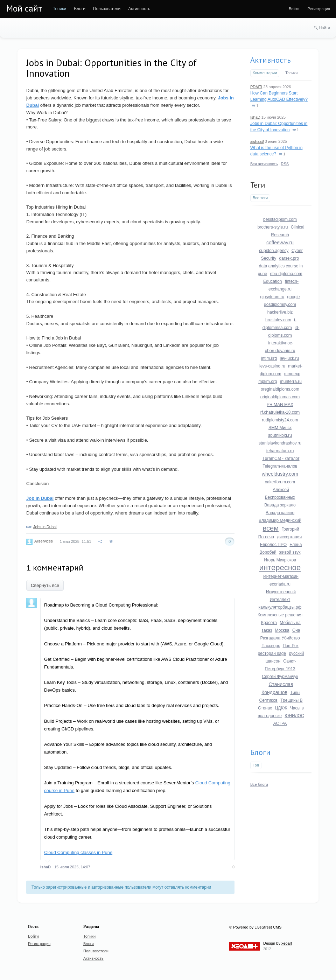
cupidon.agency (274, 251)
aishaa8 (257, 141)
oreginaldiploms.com (280, 389)
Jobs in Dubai (45, 527)
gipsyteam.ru (272, 297)
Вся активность (264, 164)
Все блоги (259, 784)
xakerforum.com (280, 482)
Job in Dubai (40, 498)
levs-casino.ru (272, 366)
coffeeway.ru (280, 243)
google (294, 297)
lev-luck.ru (290, 358)
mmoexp (292, 374)
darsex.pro (289, 258)
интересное (280, 568)
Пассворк (271, 646)
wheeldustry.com (280, 474)
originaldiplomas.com (280, 397)
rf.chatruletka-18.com (280, 412)
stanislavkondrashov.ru (280, 443)
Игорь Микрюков (280, 560)
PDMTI (256, 87)
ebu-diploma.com (286, 274)
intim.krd (269, 358)
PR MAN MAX (280, 405)
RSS (285, 164)
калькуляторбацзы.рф (280, 607)
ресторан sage (272, 653)
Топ (256, 765)
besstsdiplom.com (280, 219)
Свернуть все (45, 585)
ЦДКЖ (281, 708)
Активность (270, 60)
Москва (282, 630)
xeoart (287, 943)
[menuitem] (59, 9)
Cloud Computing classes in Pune (78, 852)
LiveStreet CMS (268, 927)
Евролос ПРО (273, 545)
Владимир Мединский (280, 520)
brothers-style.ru (273, 227)
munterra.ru (291, 381)
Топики (291, 73)
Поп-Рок (291, 646)
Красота (269, 623)
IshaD (45, 867)
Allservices (44, 541)
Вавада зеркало (280, 505)
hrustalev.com (278, 320)
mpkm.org (268, 381)
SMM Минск (280, 428)
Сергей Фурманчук (280, 677)
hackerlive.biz (280, 312)
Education (272, 281)
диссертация (289, 537)
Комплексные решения (280, 615)
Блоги (260, 752)
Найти (325, 28)
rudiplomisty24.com (280, 420)
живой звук (290, 552)
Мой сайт (24, 8)
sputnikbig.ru (280, 435)
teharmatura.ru (280, 451)
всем (271, 528)
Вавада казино (280, 513)
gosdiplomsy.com (280, 304)
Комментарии (265, 73)
